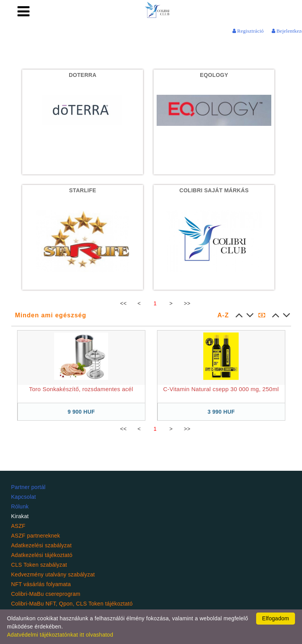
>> (187, 303)
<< (123, 303)
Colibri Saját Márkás (214, 190)
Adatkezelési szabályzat (42, 545)
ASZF (18, 526)
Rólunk (20, 506)
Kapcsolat (24, 497)
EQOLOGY (214, 75)
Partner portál (29, 487)
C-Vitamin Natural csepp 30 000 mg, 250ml (221, 389)
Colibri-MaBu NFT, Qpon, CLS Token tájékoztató (72, 604)
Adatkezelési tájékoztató (42, 555)
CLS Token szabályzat (39, 565)
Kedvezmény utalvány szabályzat (53, 574)
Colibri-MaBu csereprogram (46, 594)
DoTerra (83, 75)
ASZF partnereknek (36, 536)
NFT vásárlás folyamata (41, 584)
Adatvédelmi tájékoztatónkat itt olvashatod (60, 635)
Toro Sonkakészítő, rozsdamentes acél (81, 389)
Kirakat (20, 516)
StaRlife (83, 190)
